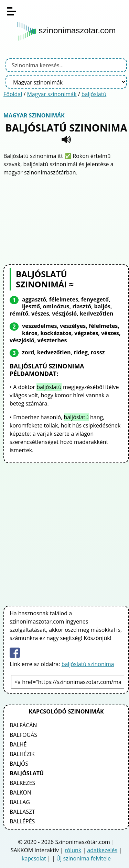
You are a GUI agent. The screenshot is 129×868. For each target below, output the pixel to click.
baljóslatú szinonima (88, 664)
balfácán (23, 725)
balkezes (22, 783)
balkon (20, 792)
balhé (18, 744)
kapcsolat (34, 858)
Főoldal (13, 94)
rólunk (73, 850)
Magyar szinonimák (52, 94)
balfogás (23, 735)
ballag (20, 802)
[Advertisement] (66, 219)
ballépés (22, 821)
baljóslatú (94, 94)
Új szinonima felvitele (84, 858)
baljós (19, 764)
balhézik (22, 754)
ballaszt (22, 812)
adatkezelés (102, 850)
